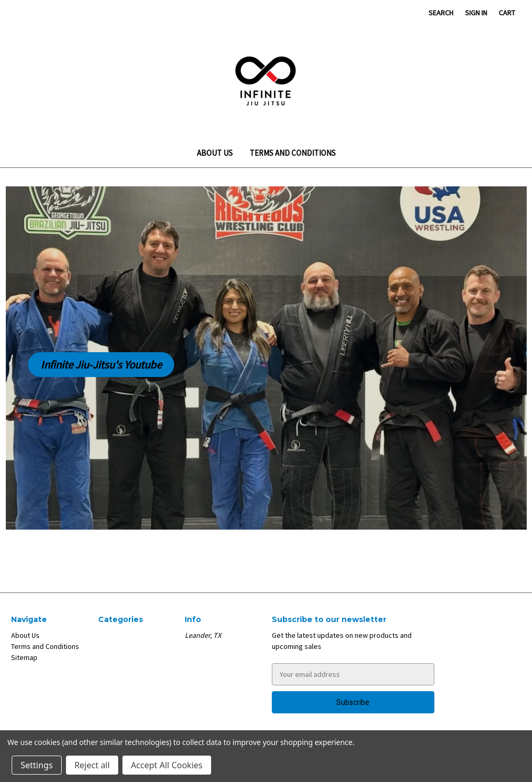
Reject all (92, 765)
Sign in (476, 13)
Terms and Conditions (293, 153)
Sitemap (24, 657)
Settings (37, 765)
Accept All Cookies (167, 765)
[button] (101, 365)
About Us (215, 153)
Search (441, 13)
